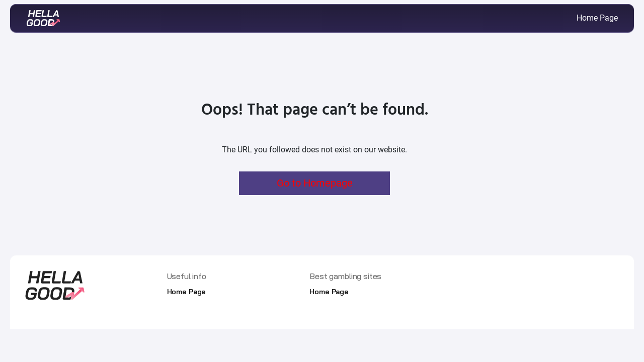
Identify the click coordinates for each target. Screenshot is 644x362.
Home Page (597, 18)
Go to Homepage (315, 183)
